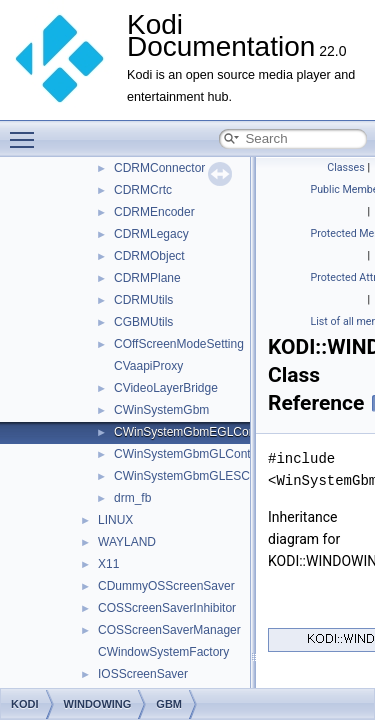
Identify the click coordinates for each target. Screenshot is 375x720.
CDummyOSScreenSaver (166, 586)
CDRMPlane (147, 278)
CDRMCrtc (143, 190)
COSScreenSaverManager (169, 630)
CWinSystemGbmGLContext (190, 454)
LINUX (115, 520)
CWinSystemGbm (161, 410)
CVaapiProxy (148, 366)
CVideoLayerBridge (166, 388)
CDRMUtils (143, 300)
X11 (108, 564)
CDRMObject (149, 256)
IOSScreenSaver (143, 674)
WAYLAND (127, 542)
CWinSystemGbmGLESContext (198, 476)
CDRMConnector (159, 168)
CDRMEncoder (154, 212)
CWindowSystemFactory (163, 652)
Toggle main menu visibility (27, 131)
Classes (345, 167)
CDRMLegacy (151, 234)
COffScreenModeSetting (179, 344)
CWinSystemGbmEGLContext (194, 432)
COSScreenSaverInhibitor (167, 608)
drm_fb (132, 498)
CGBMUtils (143, 322)
